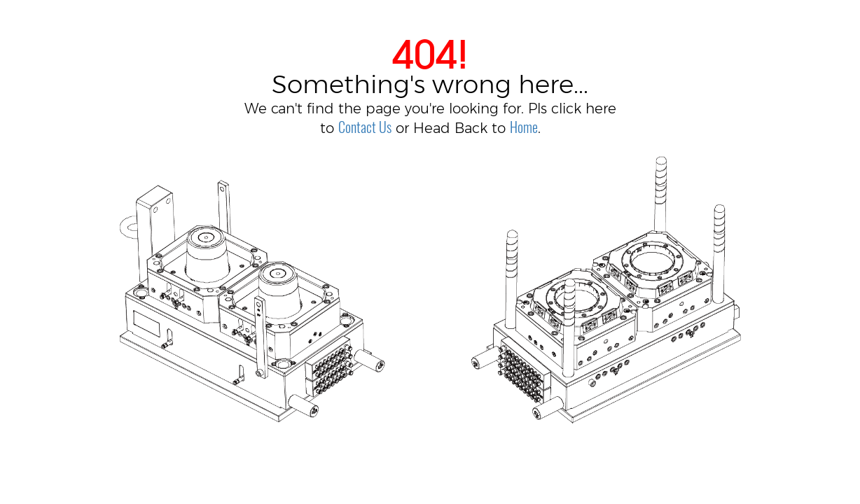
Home (524, 127)
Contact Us (365, 127)
